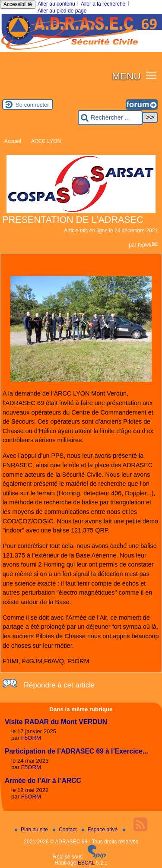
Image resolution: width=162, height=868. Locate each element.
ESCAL (86, 863)
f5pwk (145, 245)
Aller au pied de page (62, 11)
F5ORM (31, 738)
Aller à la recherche (103, 4)
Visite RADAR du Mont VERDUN (56, 722)
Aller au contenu (56, 4)
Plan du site (32, 830)
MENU (126, 76)
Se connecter (32, 105)
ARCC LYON (46, 141)
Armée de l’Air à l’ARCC (43, 781)
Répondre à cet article (59, 685)
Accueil (13, 141)
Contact (65, 830)
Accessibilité (18, 4)
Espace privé (100, 830)
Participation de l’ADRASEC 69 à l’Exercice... (76, 751)
